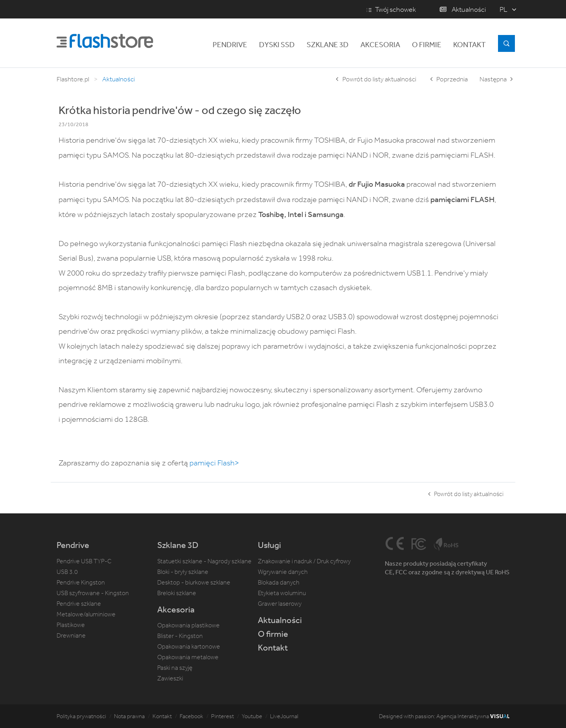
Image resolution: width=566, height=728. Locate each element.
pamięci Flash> (214, 463)
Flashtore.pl (73, 79)
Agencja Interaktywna (473, 716)
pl (504, 9)
